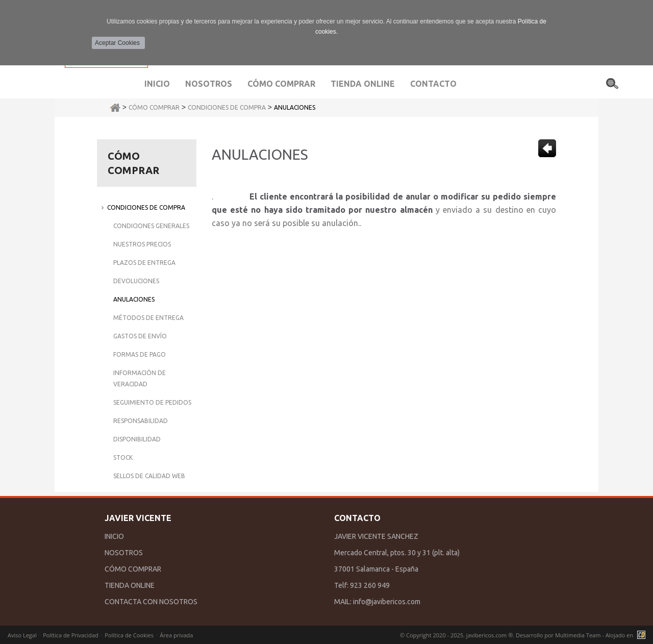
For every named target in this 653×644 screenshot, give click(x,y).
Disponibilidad (137, 439)
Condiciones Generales (151, 226)
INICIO (114, 536)
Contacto (433, 84)
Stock (123, 457)
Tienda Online (363, 84)
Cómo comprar (281, 84)
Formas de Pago (140, 354)
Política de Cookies (129, 635)
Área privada (176, 635)
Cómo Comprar (154, 107)
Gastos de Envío (140, 336)
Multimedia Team (578, 635)
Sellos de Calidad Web (149, 476)
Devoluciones (136, 281)
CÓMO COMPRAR (133, 569)
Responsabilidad (141, 421)
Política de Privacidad (71, 635)
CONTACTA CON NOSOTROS (151, 602)
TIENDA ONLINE (130, 585)
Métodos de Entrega (148, 318)
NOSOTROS (124, 553)
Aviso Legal (22, 635)
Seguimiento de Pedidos (152, 402)
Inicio (157, 84)
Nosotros (209, 84)
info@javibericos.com (387, 602)
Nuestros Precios (142, 244)
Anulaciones (295, 107)
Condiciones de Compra (227, 107)
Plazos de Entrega (144, 263)
